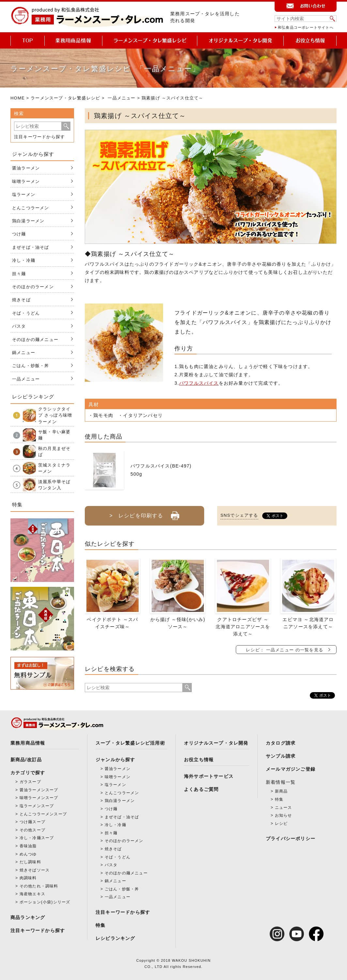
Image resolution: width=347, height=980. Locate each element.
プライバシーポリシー (291, 839)
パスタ (19, 326)
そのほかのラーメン (33, 287)
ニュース (284, 808)
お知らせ (284, 815)
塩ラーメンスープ (37, 806)
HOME (18, 98)
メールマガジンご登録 (291, 769)
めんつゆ (28, 854)
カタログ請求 (281, 743)
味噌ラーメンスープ (39, 798)
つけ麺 (19, 234)
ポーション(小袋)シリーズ (45, 902)
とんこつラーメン (31, 208)
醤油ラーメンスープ (39, 790)
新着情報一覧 (281, 782)
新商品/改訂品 (26, 760)
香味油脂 (28, 846)
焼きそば (21, 300)
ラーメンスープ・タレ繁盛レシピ (65, 98)
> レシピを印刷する (144, 513)
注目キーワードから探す (39, 137)
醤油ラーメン (26, 168)
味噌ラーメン (26, 181)
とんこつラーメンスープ (43, 814)
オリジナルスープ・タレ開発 (216, 743)
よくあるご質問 (201, 789)
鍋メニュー (24, 353)
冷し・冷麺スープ (37, 838)
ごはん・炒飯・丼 (31, 366)
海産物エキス (32, 894)
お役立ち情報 (199, 760)
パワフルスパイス (199, 383)
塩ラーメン (24, 194)
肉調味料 (28, 878)
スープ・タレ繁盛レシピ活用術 (130, 743)
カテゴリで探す (28, 773)
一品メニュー (121, 98)
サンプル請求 (281, 756)
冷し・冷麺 (24, 260)
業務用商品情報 (28, 743)
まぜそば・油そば (31, 247)
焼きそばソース (35, 870)
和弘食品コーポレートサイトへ (306, 27)
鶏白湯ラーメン (28, 221)
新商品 (281, 791)
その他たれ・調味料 (39, 886)
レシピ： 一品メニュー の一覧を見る (285, 650)
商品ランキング (28, 917)
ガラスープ (30, 782)
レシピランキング (115, 938)
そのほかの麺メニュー (35, 340)
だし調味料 (30, 862)
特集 (100, 925)
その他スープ (32, 830)
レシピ (281, 824)
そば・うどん (26, 313)
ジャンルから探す (115, 760)
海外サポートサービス (209, 776)
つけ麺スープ (32, 822)
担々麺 (19, 274)
